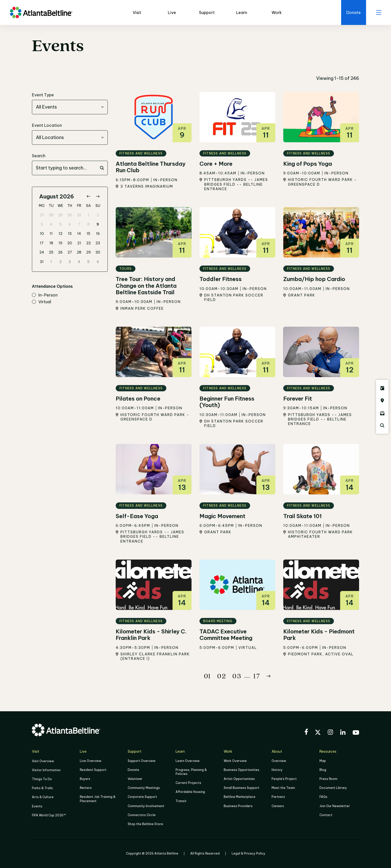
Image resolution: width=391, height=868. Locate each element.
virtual (42, 302)
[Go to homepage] (41, 12)
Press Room (328, 779)
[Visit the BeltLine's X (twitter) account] (318, 733)
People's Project (284, 779)
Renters (86, 788)
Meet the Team (283, 788)
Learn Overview (188, 761)
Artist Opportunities (239, 779)
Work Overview (235, 761)
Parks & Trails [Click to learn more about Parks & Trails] (42, 788)
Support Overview (142, 761)
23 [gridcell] (98, 243)
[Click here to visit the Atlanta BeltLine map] (382, 401)
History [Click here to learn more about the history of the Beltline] (277, 770)
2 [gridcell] (98, 215)
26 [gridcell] (60, 252)
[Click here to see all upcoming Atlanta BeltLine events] (382, 388)
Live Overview (91, 761)
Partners (278, 797)
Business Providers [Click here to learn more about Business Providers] (238, 806)
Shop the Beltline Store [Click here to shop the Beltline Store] (145, 824)
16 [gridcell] (98, 234)
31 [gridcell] (79, 215)
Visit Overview (43, 761)
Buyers (85, 779)
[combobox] (70, 107)
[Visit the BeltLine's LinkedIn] (343, 733)
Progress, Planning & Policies (191, 772)
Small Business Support (242, 788)
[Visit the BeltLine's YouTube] (356, 733)
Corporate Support (142, 797)
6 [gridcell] (70, 224)
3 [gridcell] (42, 224)
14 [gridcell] (79, 234)
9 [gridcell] (98, 224)
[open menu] (379, 12)
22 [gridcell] (89, 243)
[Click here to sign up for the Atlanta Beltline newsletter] (382, 413)
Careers (278, 806)
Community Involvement (146, 806)
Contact (326, 815)
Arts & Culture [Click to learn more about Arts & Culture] (43, 797)
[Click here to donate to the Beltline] (354, 12)
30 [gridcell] (70, 215)
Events (37, 806)
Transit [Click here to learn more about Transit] (181, 801)
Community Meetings (144, 788)
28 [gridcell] (51, 215)
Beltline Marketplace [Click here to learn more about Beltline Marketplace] (240, 797)
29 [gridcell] (60, 215)
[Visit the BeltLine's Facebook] (306, 732)
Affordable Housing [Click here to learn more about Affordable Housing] (190, 792)
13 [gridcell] (70, 234)
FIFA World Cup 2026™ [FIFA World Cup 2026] (49, 815)
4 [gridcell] (51, 224)
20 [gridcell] (70, 243)
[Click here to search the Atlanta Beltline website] (382, 426)
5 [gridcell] (60, 224)
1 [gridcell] (89, 215)
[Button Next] (269, 676)
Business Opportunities (242, 770)
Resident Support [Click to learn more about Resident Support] (93, 770)
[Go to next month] (98, 197)
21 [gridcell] (79, 243)
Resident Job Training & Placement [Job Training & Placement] (98, 799)
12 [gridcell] (60, 234)
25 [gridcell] (51, 252)
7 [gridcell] (79, 224)
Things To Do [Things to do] (42, 779)
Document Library (333, 788)
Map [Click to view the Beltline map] (323, 761)
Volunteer (135, 779)
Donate (133, 770)
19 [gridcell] (60, 243)
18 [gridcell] (51, 243)
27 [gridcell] (42, 215)
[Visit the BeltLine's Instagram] (330, 733)
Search (39, 156)
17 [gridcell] (42, 243)
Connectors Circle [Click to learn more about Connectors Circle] (142, 815)
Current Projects (188, 783)
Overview (279, 761)
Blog (323, 770)
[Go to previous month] (88, 197)
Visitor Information (46, 770)
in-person (45, 295)
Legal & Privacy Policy (248, 853)
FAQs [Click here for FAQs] (323, 797)
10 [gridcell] (42, 234)
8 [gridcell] (88, 224)
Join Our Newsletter (335, 806)
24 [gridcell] (42, 252)
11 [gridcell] (51, 234)
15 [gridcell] (88, 234)
